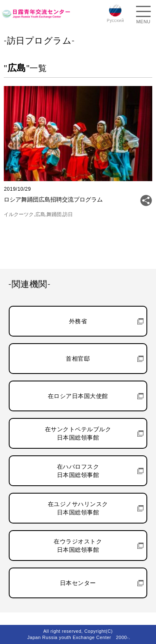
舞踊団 (54, 214)
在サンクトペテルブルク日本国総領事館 (78, 433)
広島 (40, 214)
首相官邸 (78, 359)
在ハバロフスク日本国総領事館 (78, 471)
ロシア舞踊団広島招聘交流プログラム (53, 199)
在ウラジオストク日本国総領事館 (78, 546)
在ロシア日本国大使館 (78, 396)
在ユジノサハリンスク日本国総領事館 (78, 508)
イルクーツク (19, 214)
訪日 (68, 214)
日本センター (78, 583)
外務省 (78, 321)
